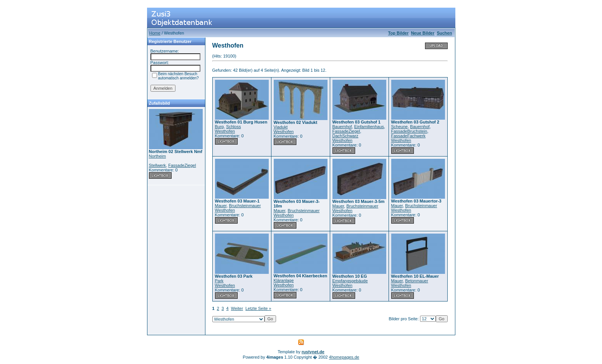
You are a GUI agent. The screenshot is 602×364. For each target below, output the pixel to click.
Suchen (445, 33)
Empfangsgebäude (350, 281)
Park (219, 281)
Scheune (399, 127)
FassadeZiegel (182, 165)
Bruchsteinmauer (245, 206)
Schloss (234, 127)
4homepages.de (344, 357)
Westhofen (225, 131)
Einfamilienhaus (369, 127)
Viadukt (281, 127)
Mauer (221, 206)
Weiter (237, 308)
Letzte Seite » (258, 308)
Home (155, 33)
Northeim (158, 156)
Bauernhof (342, 127)
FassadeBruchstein (409, 131)
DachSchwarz (346, 136)
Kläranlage (284, 280)
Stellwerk (158, 165)
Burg (219, 127)
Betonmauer (417, 281)
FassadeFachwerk (408, 136)
